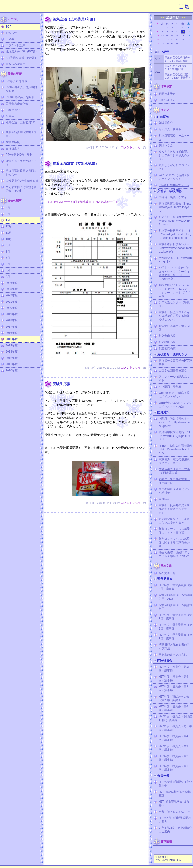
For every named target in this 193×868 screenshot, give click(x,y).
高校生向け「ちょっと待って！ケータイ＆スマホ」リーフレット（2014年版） (175, 291)
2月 (8, 214)
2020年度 (12, 308)
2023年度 (12, 289)
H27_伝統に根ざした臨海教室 (175, 794)
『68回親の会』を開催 (20, 97)
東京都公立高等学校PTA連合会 (175, 362)
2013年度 (12, 352)
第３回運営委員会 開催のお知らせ (22, 173)
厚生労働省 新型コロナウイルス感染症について (175, 554)
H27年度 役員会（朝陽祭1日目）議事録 (175, 718)
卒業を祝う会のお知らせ (174, 812)
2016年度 (12, 333)
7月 (8, 258)
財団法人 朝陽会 (170, 129)
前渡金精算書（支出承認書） (21, 134)
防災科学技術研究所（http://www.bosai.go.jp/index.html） (175, 436)
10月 (9, 239)
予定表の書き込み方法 (173, 655)
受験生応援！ (14, 142)
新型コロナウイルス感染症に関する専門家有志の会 (174, 542)
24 (177, 40)
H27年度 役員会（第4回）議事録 (173, 738)
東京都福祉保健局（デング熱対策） (174, 491)
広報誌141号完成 (16, 81)
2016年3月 (173, 18)
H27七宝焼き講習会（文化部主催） (175, 784)
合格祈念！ (13, 149)
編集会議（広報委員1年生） (21, 124)
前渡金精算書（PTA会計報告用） (175, 607)
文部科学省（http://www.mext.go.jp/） (175, 260)
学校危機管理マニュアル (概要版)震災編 (174, 471)
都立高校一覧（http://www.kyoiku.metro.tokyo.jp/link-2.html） (175, 221)
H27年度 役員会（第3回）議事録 (173, 748)
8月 (8, 252)
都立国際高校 (167, 348)
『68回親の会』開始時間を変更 (21, 89)
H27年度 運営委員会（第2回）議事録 (175, 627)
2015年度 (12, 339)
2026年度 (12, 283)
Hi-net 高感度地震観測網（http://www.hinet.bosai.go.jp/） (175, 449)
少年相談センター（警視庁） (174, 304)
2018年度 (12, 320)
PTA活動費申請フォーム (174, 185)
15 (167, 36)
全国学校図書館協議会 (173, 370)
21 (162, 40)
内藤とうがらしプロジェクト (174, 167)
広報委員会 (13, 110)
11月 (9, 233)
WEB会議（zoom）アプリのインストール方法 (175, 405)
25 (183, 40)
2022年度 (12, 295)
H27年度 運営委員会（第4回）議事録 (175, 587)
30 (172, 44)
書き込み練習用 (16, 64)
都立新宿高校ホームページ (174, 137)
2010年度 (12, 370)
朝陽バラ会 (166, 145)
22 (167, 40)
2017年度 (12, 327)
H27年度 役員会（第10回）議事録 (174, 669)
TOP (8, 27)
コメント (127, 147)
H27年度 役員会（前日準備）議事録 (175, 728)
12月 (9, 226)
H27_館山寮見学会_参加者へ (174, 804)
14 (162, 36)
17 (177, 36)
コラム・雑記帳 (16, 45)
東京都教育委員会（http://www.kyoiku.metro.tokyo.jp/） (175, 207)
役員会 (10, 116)
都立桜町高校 (167, 342)
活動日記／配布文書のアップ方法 (174, 647)
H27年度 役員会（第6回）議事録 (173, 708)
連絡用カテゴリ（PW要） (22, 52)
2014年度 (12, 346)
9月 (8, 245)
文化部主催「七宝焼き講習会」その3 (21, 189)
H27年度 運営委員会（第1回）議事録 (175, 637)
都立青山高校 (167, 336)
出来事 (10, 39)
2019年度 (12, 314)
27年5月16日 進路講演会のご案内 (175, 830)
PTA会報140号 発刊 (19, 155)
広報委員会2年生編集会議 (22, 181)
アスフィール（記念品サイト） (174, 378)
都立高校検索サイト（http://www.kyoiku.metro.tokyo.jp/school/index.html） (175, 234)
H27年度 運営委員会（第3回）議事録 (175, 617)
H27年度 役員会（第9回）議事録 (173, 679)
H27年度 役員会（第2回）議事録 (173, 758)
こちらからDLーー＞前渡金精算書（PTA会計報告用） (82, 202)
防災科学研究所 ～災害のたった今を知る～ (174, 521)
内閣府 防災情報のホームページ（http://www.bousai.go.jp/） (175, 422)
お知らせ (11, 33)
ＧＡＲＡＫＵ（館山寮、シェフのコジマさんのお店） (174, 155)
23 (172, 40)
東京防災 (164, 499)
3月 (8, 208)
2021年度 (12, 302)
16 (172, 36)
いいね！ (138, 147)
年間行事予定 (167, 100)
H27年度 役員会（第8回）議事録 (173, 688)
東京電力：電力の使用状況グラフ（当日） (174, 461)
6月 (8, 264)
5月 (8, 270)
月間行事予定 (167, 94)
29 (167, 44)
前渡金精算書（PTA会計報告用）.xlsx (175, 597)
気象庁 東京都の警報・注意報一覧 (174, 481)
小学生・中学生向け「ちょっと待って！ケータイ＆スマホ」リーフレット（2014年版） (174, 273)
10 (177, 32)
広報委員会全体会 (17, 104)
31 (177, 44)
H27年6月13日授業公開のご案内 (175, 820)
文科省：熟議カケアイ (173, 197)
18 (183, 36)
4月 (8, 277)
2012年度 (12, 358)
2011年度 (12, 364)
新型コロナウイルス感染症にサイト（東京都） (174, 531)
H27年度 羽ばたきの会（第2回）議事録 (174, 699)
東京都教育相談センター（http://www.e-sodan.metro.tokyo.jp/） (175, 248)
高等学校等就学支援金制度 (174, 328)
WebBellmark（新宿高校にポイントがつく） (174, 177)
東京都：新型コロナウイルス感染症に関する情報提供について (174, 316)
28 (162, 44)
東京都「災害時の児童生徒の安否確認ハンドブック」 (174, 509)
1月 (8, 220)
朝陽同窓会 (166, 123)
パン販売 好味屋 (170, 386)
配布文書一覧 (167, 573)
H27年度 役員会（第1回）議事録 (173, 768)
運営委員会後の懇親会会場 (21, 163)
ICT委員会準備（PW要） (22, 58)
